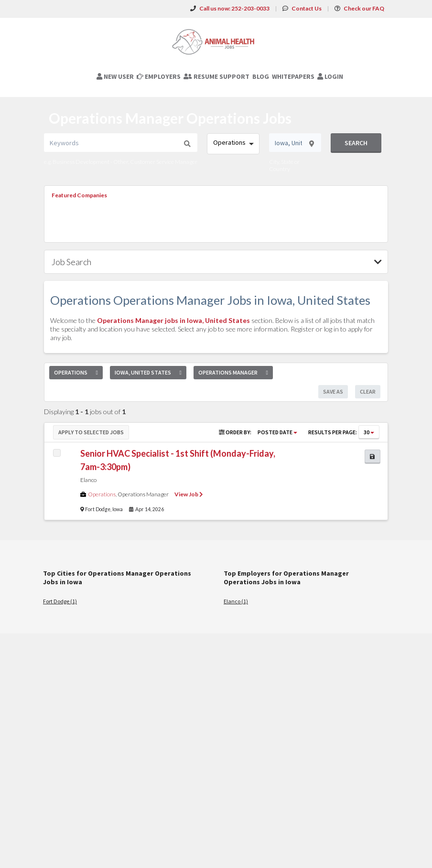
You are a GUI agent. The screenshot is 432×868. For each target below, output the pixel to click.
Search (356, 143)
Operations (102, 494)
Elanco (88, 480)
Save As (333, 391)
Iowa (118, 509)
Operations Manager (143, 494)
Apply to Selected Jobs (91, 432)
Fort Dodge (98, 509)
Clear (368, 391)
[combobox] (233, 144)
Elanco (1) (236, 601)
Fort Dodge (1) (60, 601)
